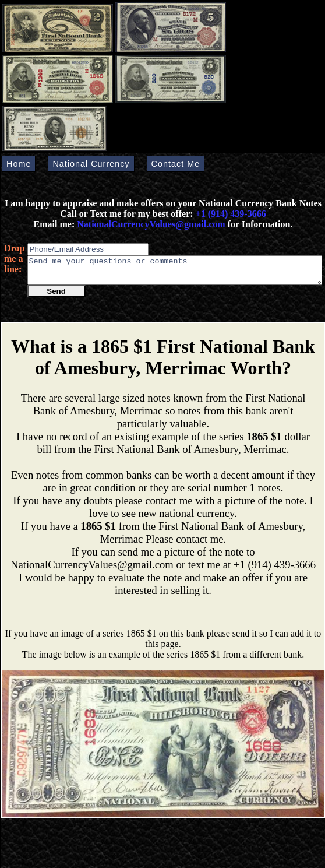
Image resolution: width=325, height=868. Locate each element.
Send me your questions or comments (175, 273)
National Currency (91, 164)
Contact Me (176, 164)
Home (19, 164)
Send (56, 296)
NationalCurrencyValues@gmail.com (150, 224)
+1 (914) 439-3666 (231, 214)
